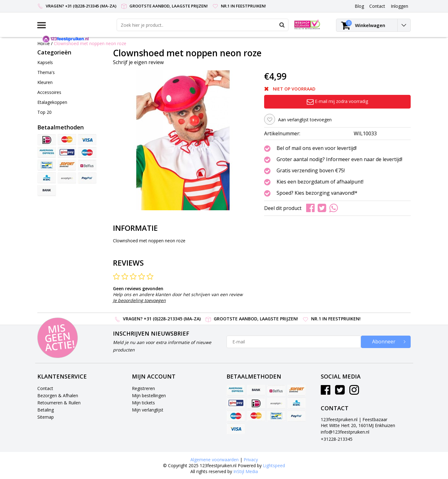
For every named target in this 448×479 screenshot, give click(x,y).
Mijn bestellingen (149, 395)
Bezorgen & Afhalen (58, 395)
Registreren (143, 388)
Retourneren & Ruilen (59, 403)
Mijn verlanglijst (148, 410)
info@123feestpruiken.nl (345, 432)
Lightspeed (274, 465)
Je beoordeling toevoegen (139, 300)
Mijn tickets (143, 403)
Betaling (46, 410)
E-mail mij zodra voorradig (337, 101)
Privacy (251, 460)
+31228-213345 (337, 439)
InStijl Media (246, 471)
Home (44, 43)
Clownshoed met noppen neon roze (90, 43)
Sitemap (46, 417)
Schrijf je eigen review (138, 62)
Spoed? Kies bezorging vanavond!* (317, 193)
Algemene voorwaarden (215, 460)
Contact (45, 388)
